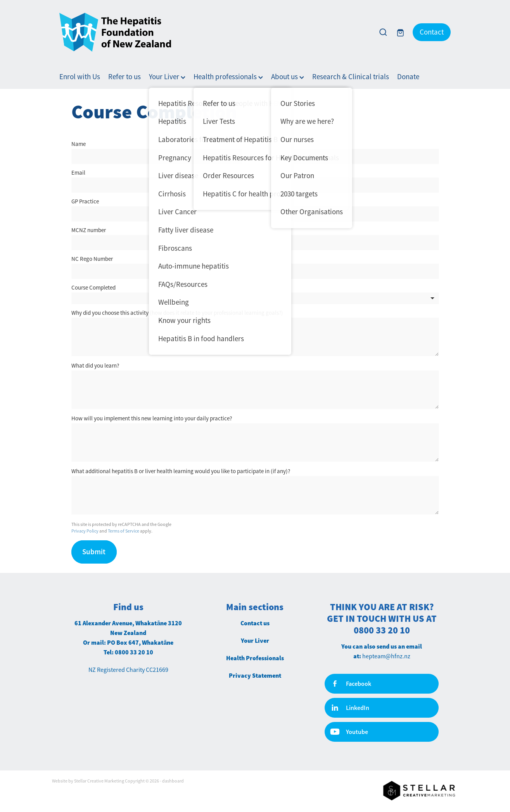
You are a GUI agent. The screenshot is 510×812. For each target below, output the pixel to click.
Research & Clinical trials (351, 77)
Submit (94, 552)
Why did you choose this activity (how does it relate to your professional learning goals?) (177, 313)
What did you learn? (95, 365)
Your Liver (167, 77)
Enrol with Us (80, 77)
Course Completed (93, 287)
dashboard (173, 781)
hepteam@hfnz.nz (386, 656)
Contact (432, 32)
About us (288, 77)
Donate (408, 77)
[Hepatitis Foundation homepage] (214, 32)
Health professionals (228, 77)
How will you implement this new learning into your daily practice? (152, 418)
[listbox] (255, 298)
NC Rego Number (92, 259)
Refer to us (124, 77)
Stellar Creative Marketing (99, 781)
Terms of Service (124, 531)
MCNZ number (89, 230)
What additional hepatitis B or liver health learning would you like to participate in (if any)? (181, 471)
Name (79, 144)
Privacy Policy (85, 531)
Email (78, 173)
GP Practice (85, 201)
